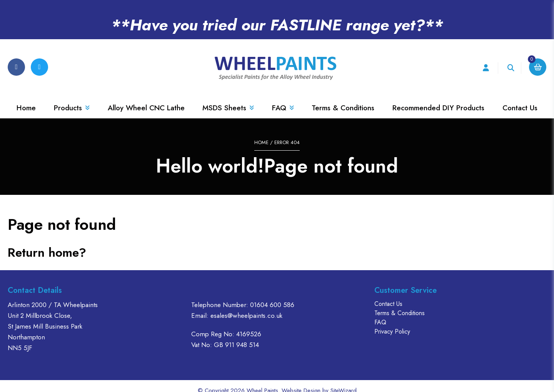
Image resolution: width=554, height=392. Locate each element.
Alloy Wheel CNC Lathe (146, 99)
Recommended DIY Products (438, 99)
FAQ (283, 99)
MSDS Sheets (228, 99)
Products (72, 99)
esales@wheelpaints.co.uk (246, 306)
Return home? (47, 243)
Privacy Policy (392, 322)
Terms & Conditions (343, 99)
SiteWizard (344, 381)
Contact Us (520, 99)
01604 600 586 (272, 296)
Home (26, 99)
